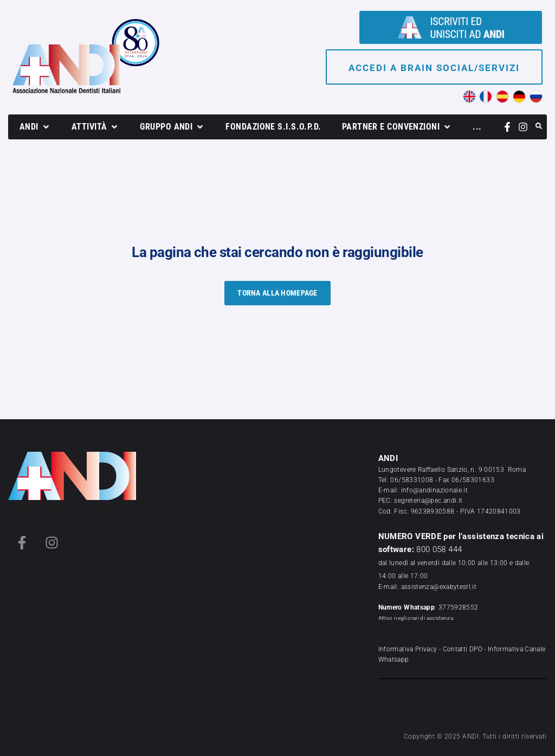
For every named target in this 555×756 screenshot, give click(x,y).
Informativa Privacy (408, 649)
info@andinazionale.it (435, 490)
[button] (35, 127)
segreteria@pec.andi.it (428, 501)
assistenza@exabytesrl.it (439, 587)
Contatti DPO (463, 649)
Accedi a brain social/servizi (434, 68)
